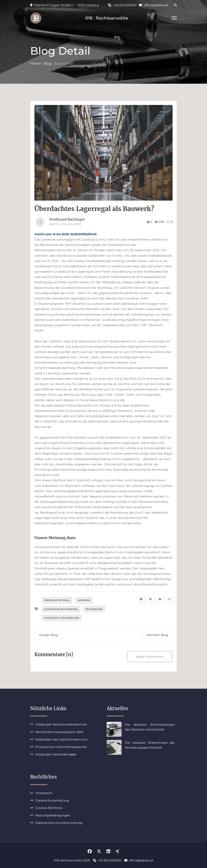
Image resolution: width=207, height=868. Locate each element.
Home (35, 63)
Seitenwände (94, 609)
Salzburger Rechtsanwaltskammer (61, 724)
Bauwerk (84, 600)
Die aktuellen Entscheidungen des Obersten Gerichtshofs (150, 727)
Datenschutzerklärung (52, 800)
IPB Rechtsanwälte (107, 18)
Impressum (44, 793)
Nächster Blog (157, 635)
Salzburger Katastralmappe (56, 754)
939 (160, 222)
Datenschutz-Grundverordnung (59, 823)
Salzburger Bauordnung (61, 609)
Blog (47, 63)
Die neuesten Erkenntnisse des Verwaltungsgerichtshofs (150, 745)
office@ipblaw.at (154, 5)
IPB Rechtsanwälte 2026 (72, 860)
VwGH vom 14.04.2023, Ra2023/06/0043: (66, 234)
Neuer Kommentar (150, 657)
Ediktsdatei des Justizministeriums (61, 739)
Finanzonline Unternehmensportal (61, 747)
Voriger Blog (48, 635)
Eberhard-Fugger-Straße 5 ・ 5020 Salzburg (65, 5)
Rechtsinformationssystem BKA (59, 732)
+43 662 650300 (122, 5)
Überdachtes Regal (57, 600)
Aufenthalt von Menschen (62, 618)
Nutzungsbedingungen (53, 815)
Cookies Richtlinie (49, 808)
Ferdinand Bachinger (67, 219)
